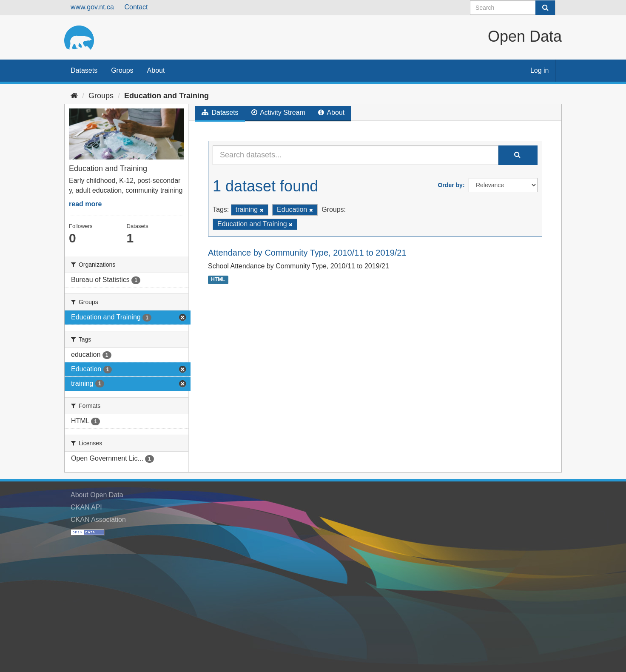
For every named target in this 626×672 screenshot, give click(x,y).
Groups (122, 70)
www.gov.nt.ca (92, 7)
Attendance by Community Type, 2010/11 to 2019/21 (307, 253)
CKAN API (86, 507)
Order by (450, 185)
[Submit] (545, 8)
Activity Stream (278, 112)
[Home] (74, 96)
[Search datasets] (513, 8)
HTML (218, 279)
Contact (136, 7)
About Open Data (97, 495)
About (156, 70)
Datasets (84, 70)
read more (85, 204)
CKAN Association (98, 520)
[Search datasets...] (356, 155)
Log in (540, 70)
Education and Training (166, 96)
